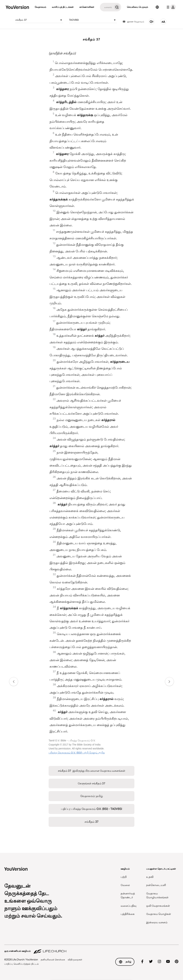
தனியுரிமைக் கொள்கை (53, 959)
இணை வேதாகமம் (133, 22)
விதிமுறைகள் (75, 959)
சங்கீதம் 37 (39, 20)
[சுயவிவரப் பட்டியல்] (170, 7)
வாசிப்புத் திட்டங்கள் (63, 7)
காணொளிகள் (87, 7)
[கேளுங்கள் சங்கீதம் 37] (152, 22)
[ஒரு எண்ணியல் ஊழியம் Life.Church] (91, 949)
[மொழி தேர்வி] (157, 7)
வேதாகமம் (40, 7)
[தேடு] (106, 7)
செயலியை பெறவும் (137, 7)
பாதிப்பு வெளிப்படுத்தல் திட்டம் (21, 964)
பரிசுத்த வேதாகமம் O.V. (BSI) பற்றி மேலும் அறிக (77, 753)
